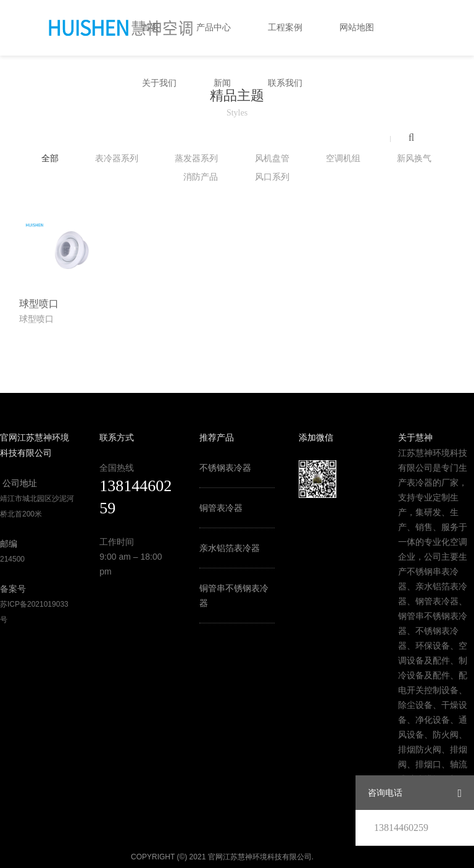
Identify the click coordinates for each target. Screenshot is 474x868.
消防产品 (201, 177)
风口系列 (272, 177)
